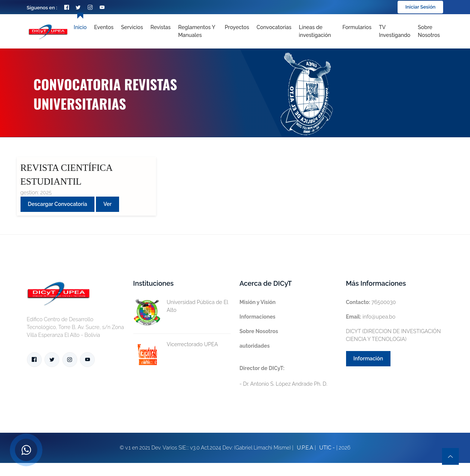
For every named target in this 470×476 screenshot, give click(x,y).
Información (368, 358)
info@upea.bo (371, 317)
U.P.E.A (305, 448)
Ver (108, 204)
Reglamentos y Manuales (197, 31)
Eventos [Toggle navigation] (104, 27)
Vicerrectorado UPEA (176, 345)
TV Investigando (395, 31)
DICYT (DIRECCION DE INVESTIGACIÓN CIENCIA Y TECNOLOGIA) (393, 335)
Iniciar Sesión (421, 7)
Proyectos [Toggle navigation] (237, 27)
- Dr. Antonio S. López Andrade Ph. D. (284, 376)
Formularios (357, 27)
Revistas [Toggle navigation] (161, 27)
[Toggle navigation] (317, 31)
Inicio (80, 27)
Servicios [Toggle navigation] (132, 27)
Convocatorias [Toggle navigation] (274, 27)
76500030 (371, 302)
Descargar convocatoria (58, 204)
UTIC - (327, 448)
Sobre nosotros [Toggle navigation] (429, 31)
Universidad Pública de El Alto (181, 306)
